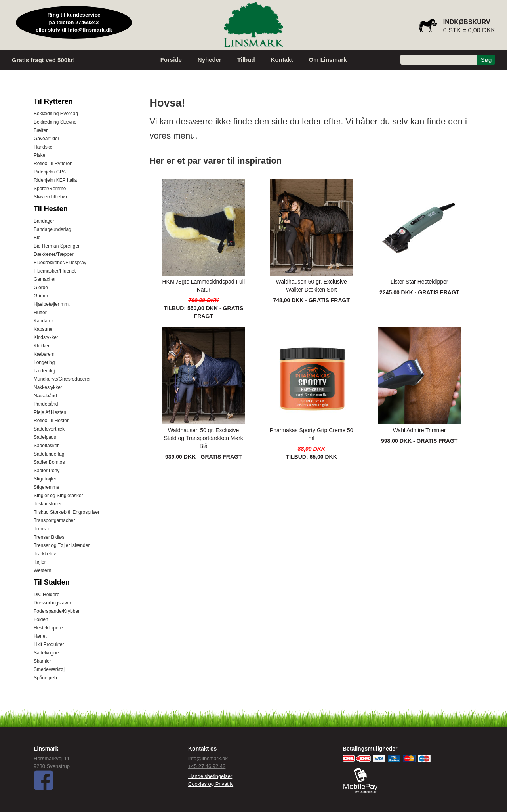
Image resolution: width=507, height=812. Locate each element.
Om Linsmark (328, 60)
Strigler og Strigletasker (58, 496)
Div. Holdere (47, 595)
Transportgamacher (54, 520)
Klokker (42, 346)
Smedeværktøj (49, 669)
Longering (44, 362)
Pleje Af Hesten (50, 412)
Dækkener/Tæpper (54, 254)
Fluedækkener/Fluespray (60, 263)
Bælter (41, 130)
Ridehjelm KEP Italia (55, 180)
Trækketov (45, 554)
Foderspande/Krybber (57, 611)
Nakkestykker (48, 387)
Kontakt (282, 60)
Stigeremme (47, 487)
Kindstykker (46, 337)
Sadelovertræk (49, 429)
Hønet (40, 636)
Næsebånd (45, 396)
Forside (171, 60)
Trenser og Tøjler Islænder (62, 545)
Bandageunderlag (52, 229)
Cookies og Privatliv (211, 784)
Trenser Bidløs (49, 537)
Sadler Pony (47, 471)
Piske (39, 155)
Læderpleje (46, 371)
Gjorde (41, 288)
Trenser (42, 529)
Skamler (42, 661)
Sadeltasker (46, 446)
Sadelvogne (46, 653)
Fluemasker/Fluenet (55, 271)
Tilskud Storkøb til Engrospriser (67, 512)
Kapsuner (44, 329)
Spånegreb (45, 678)
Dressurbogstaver (52, 603)
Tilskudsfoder (48, 504)
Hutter (40, 313)
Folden (41, 619)
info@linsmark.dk (90, 30)
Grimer (41, 296)
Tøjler (40, 562)
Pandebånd (46, 404)
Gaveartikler (47, 139)
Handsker (44, 147)
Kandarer (43, 321)
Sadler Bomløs (49, 462)
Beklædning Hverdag (56, 114)
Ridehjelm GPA (50, 172)
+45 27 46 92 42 (207, 766)
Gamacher (45, 279)
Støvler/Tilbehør (51, 197)
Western (42, 570)
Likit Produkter (49, 644)
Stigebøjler (45, 479)
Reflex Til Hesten (52, 421)
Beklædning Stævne (55, 122)
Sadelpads (45, 437)
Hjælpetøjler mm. (52, 304)
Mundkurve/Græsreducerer (62, 379)
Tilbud (246, 60)
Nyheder (210, 60)
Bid (37, 238)
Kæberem (44, 354)
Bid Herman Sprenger (57, 246)
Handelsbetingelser (210, 776)
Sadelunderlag (49, 454)
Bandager (44, 221)
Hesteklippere (48, 628)
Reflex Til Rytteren (53, 164)
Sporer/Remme (50, 189)
